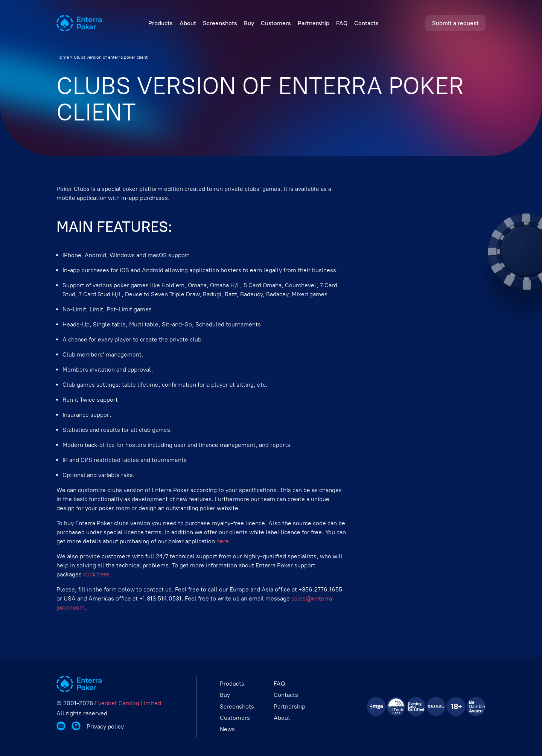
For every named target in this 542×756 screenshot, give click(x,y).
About (188, 23)
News (227, 729)
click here (97, 574)
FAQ (342, 23)
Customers (276, 23)
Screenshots (220, 23)
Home (63, 57)
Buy (249, 23)
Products (161, 23)
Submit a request (455, 23)
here (223, 541)
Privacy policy (105, 727)
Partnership (314, 23)
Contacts (366, 23)
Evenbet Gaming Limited (128, 703)
